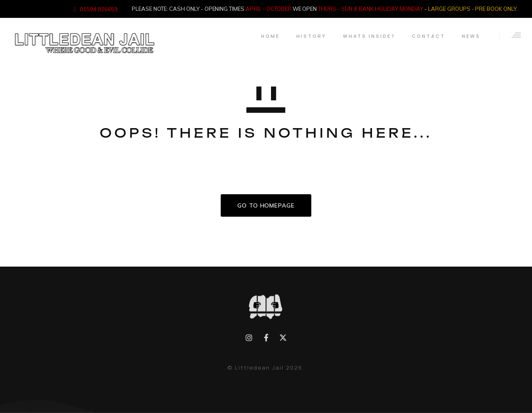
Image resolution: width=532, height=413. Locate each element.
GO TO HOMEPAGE (266, 205)
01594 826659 (99, 9)
